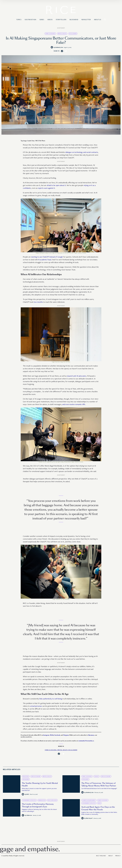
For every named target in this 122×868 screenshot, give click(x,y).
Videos (50, 20)
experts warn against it (46, 188)
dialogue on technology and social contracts (82, 152)
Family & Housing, (51, 750)
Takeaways (91, 735)
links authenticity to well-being (51, 699)
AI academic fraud (45, 260)
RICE (28, 794)
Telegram (66, 735)
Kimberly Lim (59, 48)
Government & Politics (29, 800)
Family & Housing (50, 34)
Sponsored (26, 779)
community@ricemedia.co (86, 741)
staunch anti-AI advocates (77, 376)
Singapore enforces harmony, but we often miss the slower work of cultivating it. (39, 811)
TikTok (52, 735)
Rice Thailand (101, 856)
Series (42, 20)
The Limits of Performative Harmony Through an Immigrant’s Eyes (38, 805)
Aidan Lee (29, 815)
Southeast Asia (30, 20)
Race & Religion (52, 800)
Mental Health (62, 34)
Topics (19, 20)
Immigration (42, 800)
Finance (96, 776)
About (111, 856)
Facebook (57, 735)
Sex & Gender (73, 34)
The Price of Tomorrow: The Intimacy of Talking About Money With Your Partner (99, 784)
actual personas (36, 706)
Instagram (46, 735)
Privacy (118, 856)
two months (38, 302)
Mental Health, (63, 750)
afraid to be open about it (56, 186)
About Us (97, 20)
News (99, 803)
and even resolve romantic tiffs (74, 405)
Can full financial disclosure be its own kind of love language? (99, 789)
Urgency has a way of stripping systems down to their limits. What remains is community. (99, 813)
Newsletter (86, 20)
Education (26, 776)
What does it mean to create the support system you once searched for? (39, 790)
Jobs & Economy (36, 776)
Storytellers (61, 20)
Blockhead (74, 20)
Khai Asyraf (89, 818)
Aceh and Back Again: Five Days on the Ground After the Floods (98, 808)
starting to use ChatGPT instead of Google (47, 257)
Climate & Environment (89, 800)
